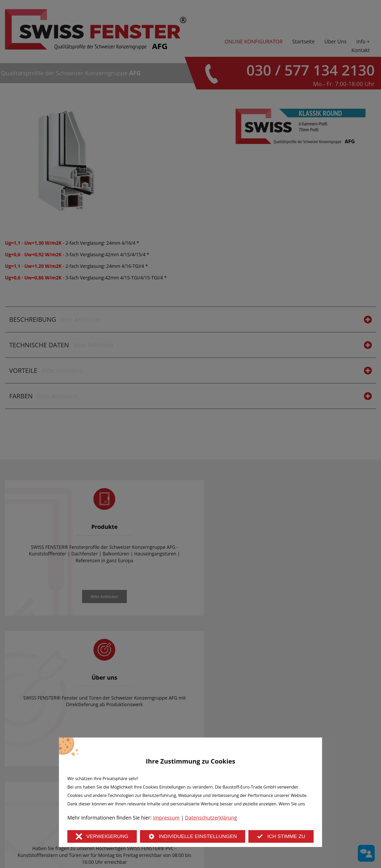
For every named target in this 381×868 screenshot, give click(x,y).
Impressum (166, 818)
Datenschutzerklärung (211, 818)
